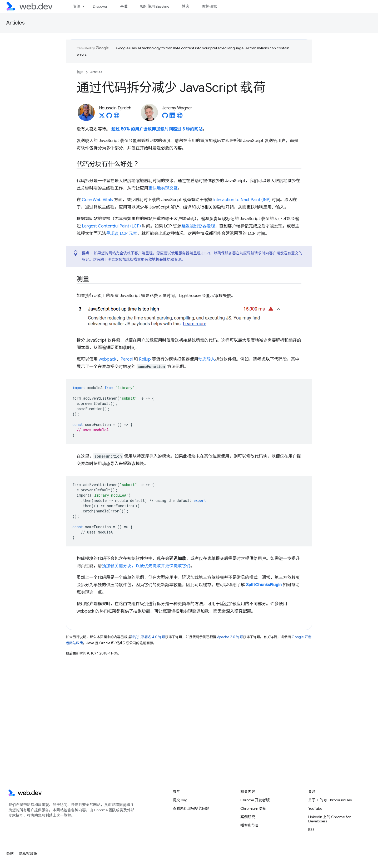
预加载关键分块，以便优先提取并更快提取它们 (146, 566)
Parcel (127, 359)
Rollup (145, 359)
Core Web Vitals (97, 200)
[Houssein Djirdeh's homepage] (117, 117)
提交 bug (180, 800)
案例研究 (209, 6)
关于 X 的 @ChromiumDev (330, 800)
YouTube (315, 808)
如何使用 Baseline (155, 6)
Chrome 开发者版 (255, 800)
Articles (16, 23)
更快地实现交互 (163, 188)
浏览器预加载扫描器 (124, 259)
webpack (108, 359)
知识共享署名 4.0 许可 (148, 637)
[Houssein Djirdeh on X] (102, 117)
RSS (311, 830)
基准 (124, 6)
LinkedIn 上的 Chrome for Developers (329, 819)
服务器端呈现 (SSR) (194, 253)
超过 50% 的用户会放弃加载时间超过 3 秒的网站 (157, 129)
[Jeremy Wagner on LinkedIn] (172, 117)
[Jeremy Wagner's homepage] (180, 117)
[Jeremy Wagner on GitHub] (165, 117)
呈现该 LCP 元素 (122, 234)
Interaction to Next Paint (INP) (242, 200)
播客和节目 (250, 825)
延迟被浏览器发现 (198, 226)
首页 (80, 72)
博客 (186, 6)
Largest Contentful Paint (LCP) (111, 226)
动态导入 (207, 359)
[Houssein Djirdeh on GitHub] (109, 117)
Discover (100, 6)
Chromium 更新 (253, 808)
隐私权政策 (28, 854)
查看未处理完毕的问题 (191, 808)
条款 (10, 854)
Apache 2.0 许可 (230, 637)
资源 (77, 6)
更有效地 (148, 259)
